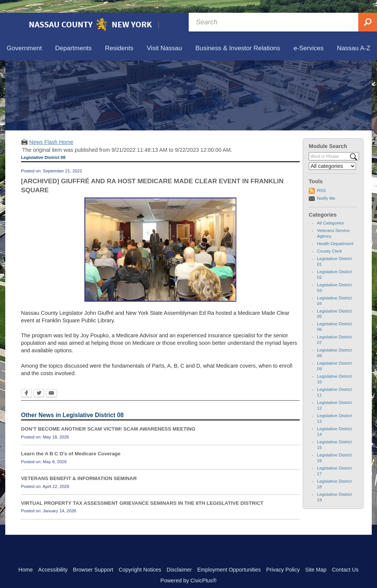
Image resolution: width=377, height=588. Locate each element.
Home (26, 557)
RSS (321, 178)
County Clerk (330, 238)
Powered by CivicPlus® (189, 568)
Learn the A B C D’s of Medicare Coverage (71, 441)
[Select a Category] (332, 153)
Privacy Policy (283, 557)
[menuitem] (24, 36)
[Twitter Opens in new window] (39, 381)
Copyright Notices (140, 557)
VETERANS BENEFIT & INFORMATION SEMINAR (79, 466)
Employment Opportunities (229, 557)
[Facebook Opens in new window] (26, 381)
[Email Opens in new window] (51, 381)
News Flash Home (51, 129)
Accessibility (53, 557)
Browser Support (93, 557)
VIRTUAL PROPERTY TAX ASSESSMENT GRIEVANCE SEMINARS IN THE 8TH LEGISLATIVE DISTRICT (142, 490)
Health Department (335, 231)
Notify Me (326, 186)
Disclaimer (179, 557)
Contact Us (345, 557)
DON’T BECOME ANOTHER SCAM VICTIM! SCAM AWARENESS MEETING (108, 416)
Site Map (316, 557)
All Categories (330, 210)
